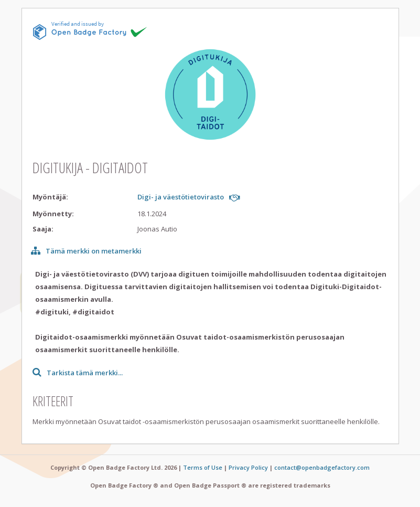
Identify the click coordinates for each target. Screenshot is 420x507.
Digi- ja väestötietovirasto (181, 197)
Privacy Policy (248, 467)
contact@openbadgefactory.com (322, 467)
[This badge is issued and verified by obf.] (90, 30)
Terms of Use (203, 467)
